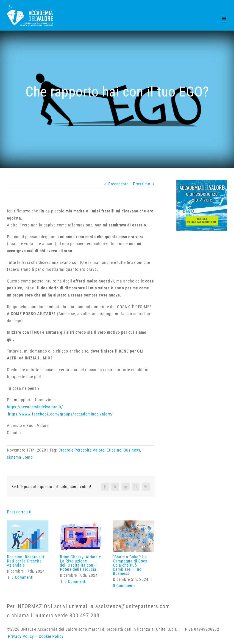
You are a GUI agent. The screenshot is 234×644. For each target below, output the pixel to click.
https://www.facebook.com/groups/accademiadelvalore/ (60, 414)
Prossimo (142, 184)
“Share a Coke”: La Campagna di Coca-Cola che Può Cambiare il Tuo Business (131, 565)
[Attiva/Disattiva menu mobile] (225, 18)
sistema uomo (20, 457)
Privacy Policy (22, 636)
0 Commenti (22, 577)
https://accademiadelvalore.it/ (35, 407)
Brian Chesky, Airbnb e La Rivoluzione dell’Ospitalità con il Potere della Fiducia (80, 563)
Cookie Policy (51, 636)
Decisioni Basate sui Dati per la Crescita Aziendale (25, 561)
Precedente (118, 184)
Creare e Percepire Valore (81, 450)
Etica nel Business (123, 450)
